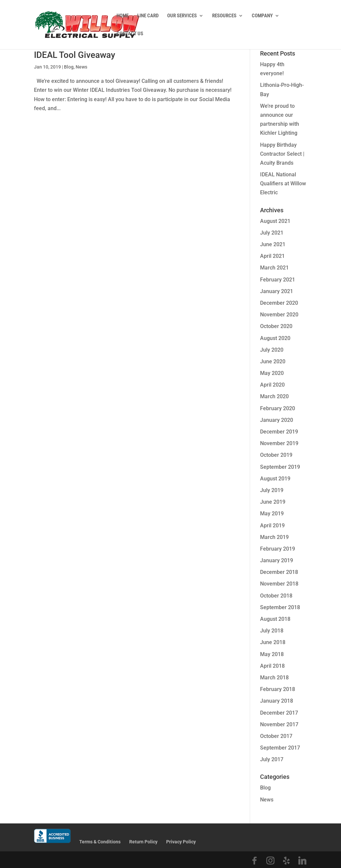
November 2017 (279, 724)
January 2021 (277, 291)
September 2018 (280, 607)
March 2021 (274, 268)
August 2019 (275, 479)
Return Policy (143, 842)
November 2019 (279, 443)
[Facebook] (254, 861)
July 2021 (272, 233)
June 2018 (273, 642)
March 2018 (274, 678)
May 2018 (272, 654)
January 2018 (277, 701)
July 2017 (272, 759)
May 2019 (272, 514)
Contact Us (130, 34)
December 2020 (279, 303)
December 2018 (279, 572)
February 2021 (278, 280)
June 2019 (273, 502)
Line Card (148, 16)
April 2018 (272, 666)
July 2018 (272, 631)
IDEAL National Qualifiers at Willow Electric (283, 183)
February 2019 (278, 549)
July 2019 (272, 490)
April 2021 (272, 256)
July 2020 (272, 350)
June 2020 (273, 361)
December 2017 (279, 713)
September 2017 (280, 748)
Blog (69, 67)
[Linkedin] (302, 861)
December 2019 (279, 432)
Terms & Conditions (100, 842)
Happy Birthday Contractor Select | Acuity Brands (282, 154)
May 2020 (272, 373)
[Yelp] (286, 861)
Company (262, 16)
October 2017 (276, 736)
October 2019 (276, 455)
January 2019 (277, 560)
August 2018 (275, 619)
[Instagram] (270, 861)
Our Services (182, 16)
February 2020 (278, 408)
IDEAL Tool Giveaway (75, 55)
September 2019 (280, 467)
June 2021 (273, 244)
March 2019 (274, 537)
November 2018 (279, 584)
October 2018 (276, 596)
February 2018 (278, 689)
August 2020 (275, 338)
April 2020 (272, 385)
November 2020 (279, 315)
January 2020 (277, 420)
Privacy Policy (181, 842)
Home (123, 16)
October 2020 (276, 326)
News (81, 67)
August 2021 (275, 221)
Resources (224, 16)
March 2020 (274, 396)
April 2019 (272, 525)
